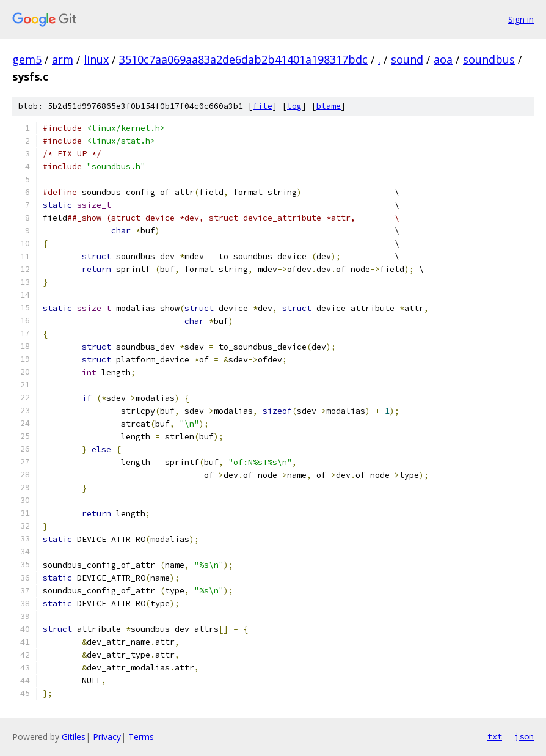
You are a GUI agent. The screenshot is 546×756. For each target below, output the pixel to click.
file (263, 106)
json (524, 736)
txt (495, 736)
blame (329, 106)
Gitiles (74, 737)
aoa (443, 59)
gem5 (27, 59)
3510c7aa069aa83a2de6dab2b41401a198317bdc (243, 59)
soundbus (489, 59)
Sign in (521, 19)
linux (96, 59)
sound (407, 59)
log (294, 106)
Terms (141, 737)
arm (63, 59)
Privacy (107, 737)
